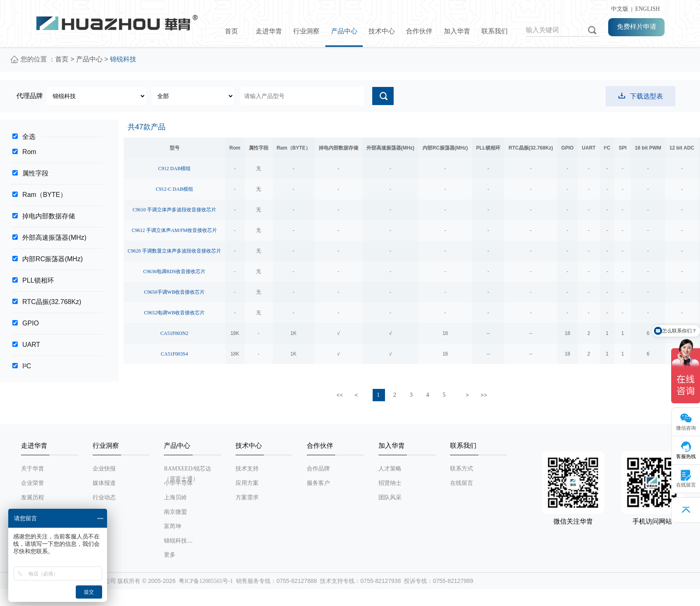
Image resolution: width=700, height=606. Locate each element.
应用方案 (247, 483)
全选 (29, 137)
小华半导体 (178, 483)
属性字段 (35, 173)
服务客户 (318, 483)
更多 (170, 555)
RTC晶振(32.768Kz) (52, 302)
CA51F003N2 (175, 333)
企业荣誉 (33, 483)
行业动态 (104, 497)
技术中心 (382, 31)
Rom (29, 152)
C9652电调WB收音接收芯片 (174, 313)
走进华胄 (269, 31)
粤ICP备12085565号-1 (206, 581)
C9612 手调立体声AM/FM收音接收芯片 (174, 230)
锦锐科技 (175, 541)
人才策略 (390, 469)
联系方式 (462, 469)
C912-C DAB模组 (174, 189)
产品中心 (344, 31)
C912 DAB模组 (174, 168)
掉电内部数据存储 (49, 216)
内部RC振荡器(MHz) (52, 259)
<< (340, 395)
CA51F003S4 (174, 354)
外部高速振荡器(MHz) (54, 237)
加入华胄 (457, 31)
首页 (231, 31)
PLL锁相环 (38, 280)
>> (484, 395)
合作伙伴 (419, 31)
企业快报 (104, 469)
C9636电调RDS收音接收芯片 (174, 271)
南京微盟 (175, 512)
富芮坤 (173, 526)
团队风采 (390, 497)
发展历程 (33, 497)
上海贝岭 (175, 497)
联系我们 (495, 31)
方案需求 (247, 497)
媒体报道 (104, 483)
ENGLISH (647, 9)
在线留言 (462, 483)
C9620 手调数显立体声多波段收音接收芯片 (174, 251)
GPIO (30, 323)
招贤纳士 (390, 483)
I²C (27, 366)
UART (31, 345)
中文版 (618, 9)
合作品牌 (318, 469)
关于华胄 (33, 469)
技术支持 (247, 469)
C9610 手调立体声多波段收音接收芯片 (174, 210)
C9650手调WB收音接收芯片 (174, 292)
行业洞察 (306, 31)
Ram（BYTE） (44, 195)
